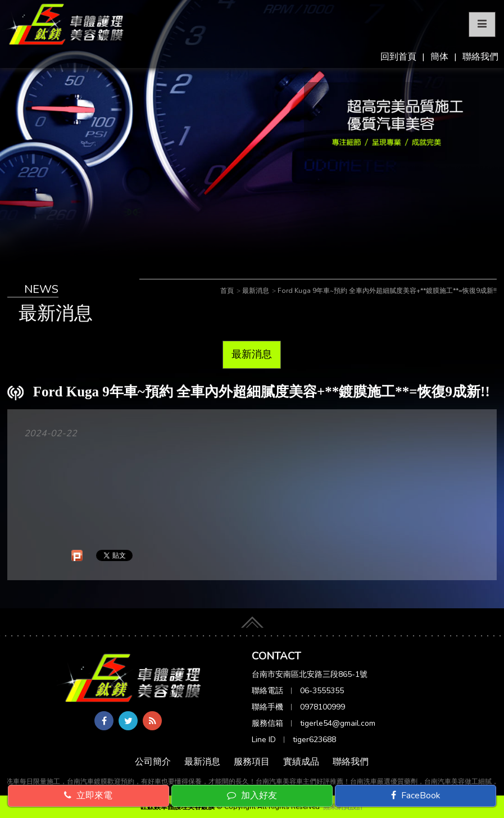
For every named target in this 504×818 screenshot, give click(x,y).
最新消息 (252, 354)
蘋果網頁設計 (343, 807)
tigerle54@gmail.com (338, 723)
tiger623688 (314, 740)
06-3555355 (322, 691)
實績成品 (301, 762)
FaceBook (416, 796)
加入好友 (252, 796)
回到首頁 (398, 57)
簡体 (439, 57)
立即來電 (88, 796)
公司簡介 (153, 762)
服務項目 (252, 762)
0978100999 (323, 707)
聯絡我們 (480, 57)
